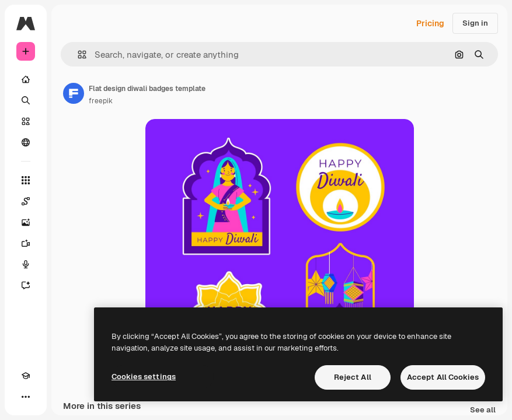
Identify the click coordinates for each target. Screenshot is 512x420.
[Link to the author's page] (74, 93)
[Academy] (26, 376)
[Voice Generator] (26, 264)
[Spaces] (26, 201)
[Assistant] (26, 285)
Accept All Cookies (443, 377)
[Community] (26, 142)
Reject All (353, 377)
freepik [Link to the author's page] (101, 101)
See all (483, 410)
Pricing (430, 23)
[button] (77, 55)
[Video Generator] (26, 243)
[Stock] (26, 121)
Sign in (475, 23)
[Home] (26, 79)
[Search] (26, 100)
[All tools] (26, 180)
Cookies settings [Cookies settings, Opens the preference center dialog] (144, 377)
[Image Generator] (26, 222)
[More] (26, 397)
